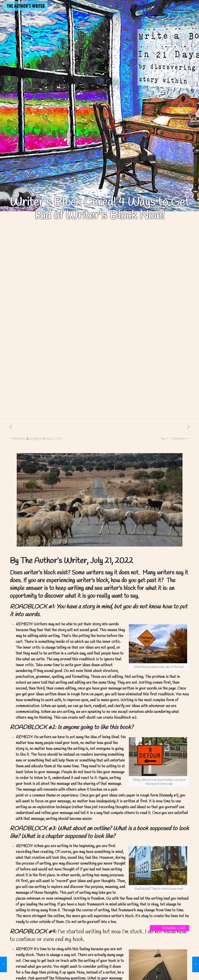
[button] (170, 928)
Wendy (34, 439)
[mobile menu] (193, 5)
